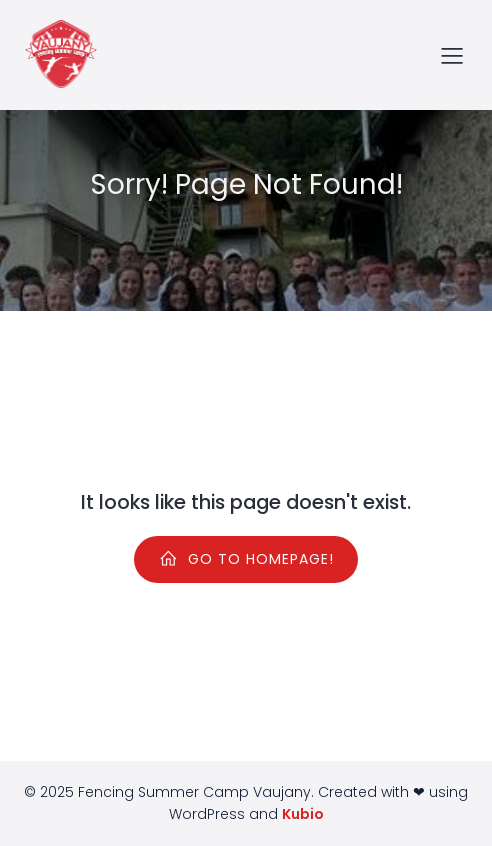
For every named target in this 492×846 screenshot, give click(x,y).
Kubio (303, 814)
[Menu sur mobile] (452, 55)
